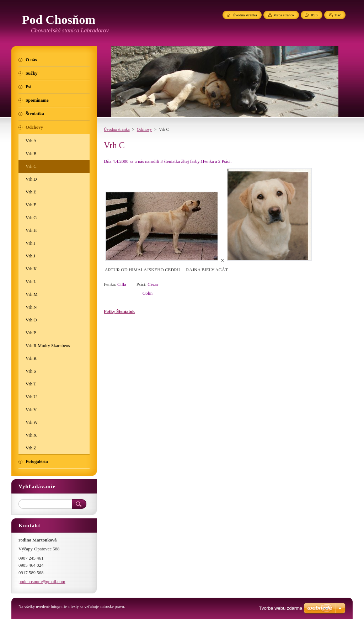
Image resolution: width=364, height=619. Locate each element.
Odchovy (144, 129)
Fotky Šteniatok (119, 311)
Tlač (338, 15)
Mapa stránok (284, 15)
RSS (314, 15)
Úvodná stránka (117, 129)
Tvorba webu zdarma (280, 608)
